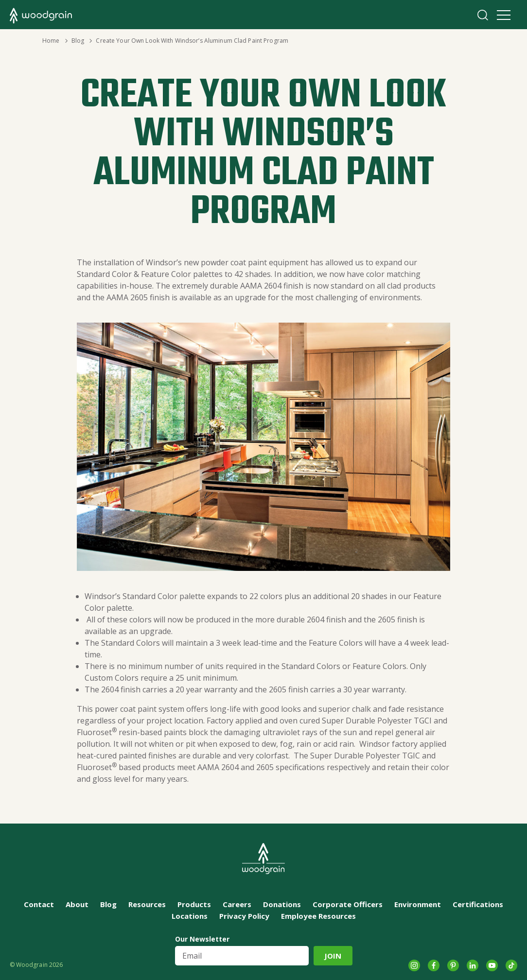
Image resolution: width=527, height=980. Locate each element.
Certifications (478, 904)
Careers (237, 904)
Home (51, 41)
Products (194, 904)
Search (483, 15)
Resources (147, 904)
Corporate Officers (348, 904)
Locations (190, 916)
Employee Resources (318, 916)
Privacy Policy (244, 916)
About (77, 904)
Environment (418, 904)
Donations (282, 904)
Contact (39, 904)
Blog (78, 41)
